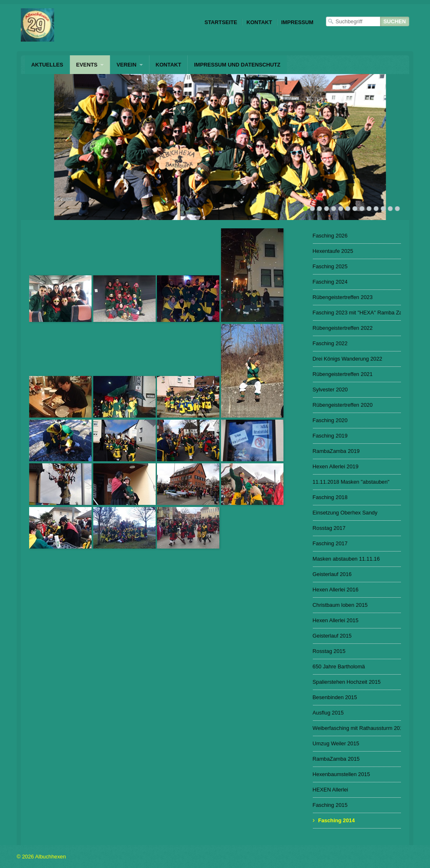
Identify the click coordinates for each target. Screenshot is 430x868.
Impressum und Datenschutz (237, 65)
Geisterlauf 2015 (332, 636)
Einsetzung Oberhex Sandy (345, 513)
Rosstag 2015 (329, 651)
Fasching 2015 (330, 805)
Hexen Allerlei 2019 (336, 466)
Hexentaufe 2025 (333, 251)
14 (397, 209)
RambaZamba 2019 (336, 451)
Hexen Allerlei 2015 (336, 620)
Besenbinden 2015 (335, 697)
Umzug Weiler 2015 (336, 743)
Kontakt (259, 22)
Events (87, 65)
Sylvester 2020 (330, 389)
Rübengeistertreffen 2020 (343, 405)
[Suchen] (395, 21)
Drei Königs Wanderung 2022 (347, 359)
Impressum (298, 22)
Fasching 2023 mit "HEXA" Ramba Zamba (357, 313)
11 (376, 209)
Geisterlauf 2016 (332, 574)
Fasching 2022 (330, 343)
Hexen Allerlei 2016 (336, 590)
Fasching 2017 (330, 543)
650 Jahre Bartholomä (339, 666)
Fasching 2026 (330, 236)
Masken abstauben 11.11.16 (346, 559)
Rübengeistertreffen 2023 (343, 297)
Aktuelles (47, 65)
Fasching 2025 (330, 266)
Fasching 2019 (330, 436)
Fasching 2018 (330, 497)
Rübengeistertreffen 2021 (343, 374)
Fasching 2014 (336, 820)
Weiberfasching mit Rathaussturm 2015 (357, 728)
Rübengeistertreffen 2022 (343, 328)
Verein (127, 65)
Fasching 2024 (330, 282)
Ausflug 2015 (328, 713)
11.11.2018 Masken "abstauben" (351, 482)
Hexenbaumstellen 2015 (341, 774)
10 (369, 209)
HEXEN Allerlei (330, 790)
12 (383, 209)
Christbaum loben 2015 (340, 605)
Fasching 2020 (330, 420)
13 (390, 209)
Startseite (221, 22)
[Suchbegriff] (353, 21)
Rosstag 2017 (329, 528)
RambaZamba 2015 (336, 759)
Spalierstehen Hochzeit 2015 (347, 682)
